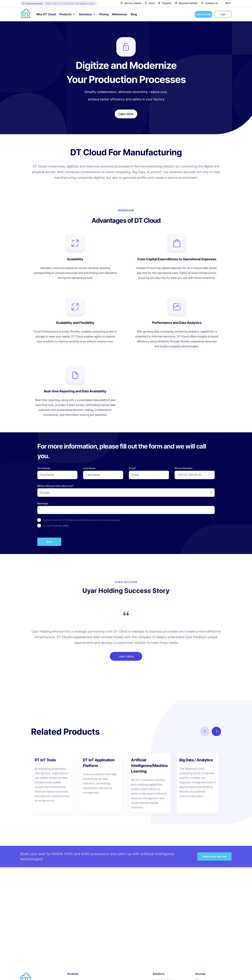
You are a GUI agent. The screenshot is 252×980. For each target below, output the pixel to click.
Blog (134, 14)
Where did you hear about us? (55, 486)
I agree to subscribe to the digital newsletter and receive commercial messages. (82, 520)
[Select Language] (228, 3)
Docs (150, 3)
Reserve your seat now (214, 856)
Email (132, 468)
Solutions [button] (85, 14)
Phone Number (184, 468)
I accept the (56, 526)
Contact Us (209, 3)
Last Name (89, 468)
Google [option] (45, 493)
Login (223, 14)
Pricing (104, 14)
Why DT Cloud (46, 14)
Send (49, 542)
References (120, 14)
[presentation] (188, 525)
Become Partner (186, 3)
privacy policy (62, 526)
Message (43, 503)
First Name (44, 468)
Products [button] (65, 14)
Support (165, 3)
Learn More (126, 656)
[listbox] (126, 493)
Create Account (203, 14)
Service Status (131, 3)
